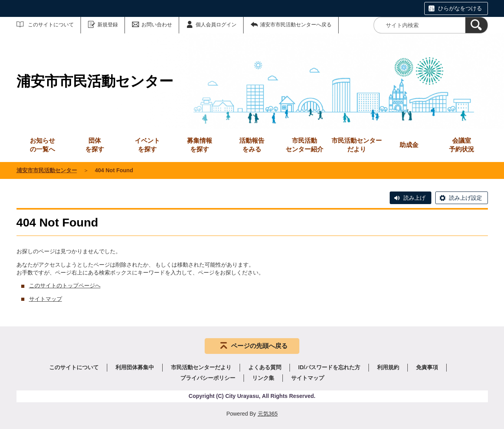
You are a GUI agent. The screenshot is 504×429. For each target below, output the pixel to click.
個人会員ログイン (216, 25)
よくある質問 (265, 367)
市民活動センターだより (357, 145)
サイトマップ (46, 299)
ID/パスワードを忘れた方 (329, 367)
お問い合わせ (157, 25)
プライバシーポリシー (208, 378)
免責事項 (427, 367)
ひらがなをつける (460, 8)
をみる (252, 145)
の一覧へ (42, 145)
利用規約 (388, 367)
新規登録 (108, 25)
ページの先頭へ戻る (259, 346)
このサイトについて (51, 25)
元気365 (268, 414)
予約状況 (462, 145)
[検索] (477, 25)
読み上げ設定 (466, 198)
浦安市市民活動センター (47, 170)
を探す (95, 145)
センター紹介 (304, 145)
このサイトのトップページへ (65, 285)
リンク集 (263, 378)
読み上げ (414, 198)
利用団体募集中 (135, 367)
